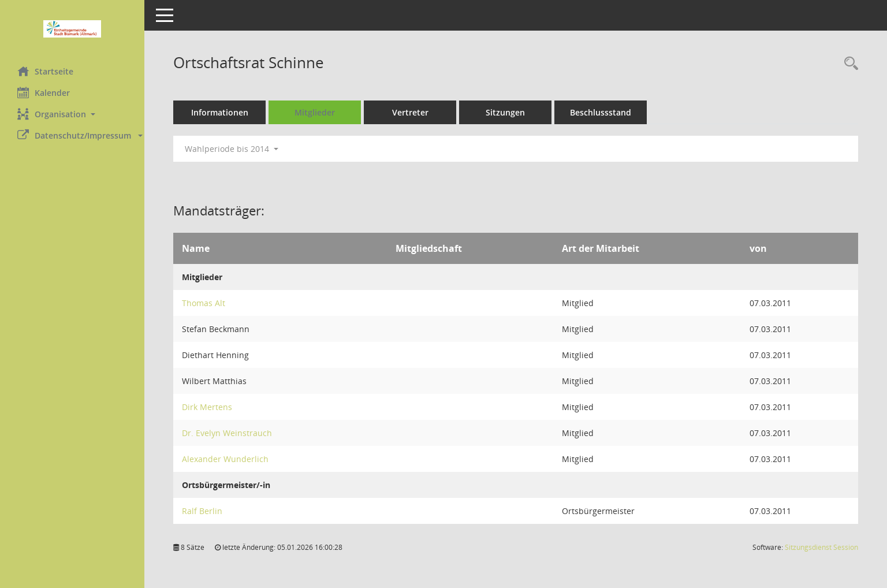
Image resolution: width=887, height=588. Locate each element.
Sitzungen (505, 112)
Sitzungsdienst (821, 547)
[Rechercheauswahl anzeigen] (848, 64)
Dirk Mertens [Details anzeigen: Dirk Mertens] (207, 407)
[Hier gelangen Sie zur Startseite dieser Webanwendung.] (72, 29)
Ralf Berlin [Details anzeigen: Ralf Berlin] (202, 511)
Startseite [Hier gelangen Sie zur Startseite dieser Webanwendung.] (45, 71)
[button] (72, 114)
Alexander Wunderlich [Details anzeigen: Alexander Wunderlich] (225, 459)
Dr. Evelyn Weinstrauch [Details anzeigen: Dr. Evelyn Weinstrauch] (227, 433)
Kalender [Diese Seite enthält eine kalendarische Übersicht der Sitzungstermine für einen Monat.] (44, 92)
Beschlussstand (601, 112)
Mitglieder (315, 112)
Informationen (220, 112)
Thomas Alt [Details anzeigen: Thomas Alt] (204, 303)
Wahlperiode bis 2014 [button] (232, 149)
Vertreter (410, 112)
